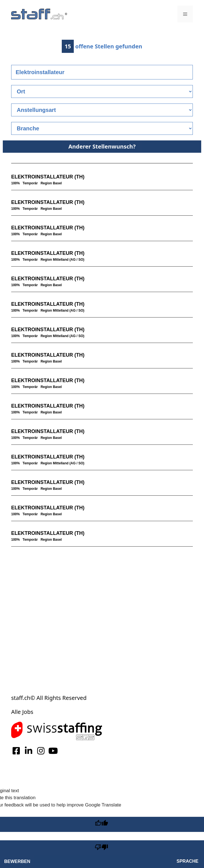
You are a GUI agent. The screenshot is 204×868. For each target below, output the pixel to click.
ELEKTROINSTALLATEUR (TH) (48, 177)
